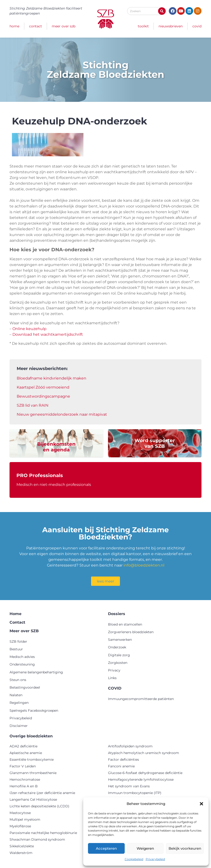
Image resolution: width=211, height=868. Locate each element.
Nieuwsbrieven (171, 26)
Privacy (114, 670)
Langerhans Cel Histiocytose (33, 799)
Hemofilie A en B (24, 786)
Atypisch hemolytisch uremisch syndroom (144, 753)
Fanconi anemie (121, 766)
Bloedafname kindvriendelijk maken (51, 378)
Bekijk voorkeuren (185, 848)
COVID (197, 26)
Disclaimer (19, 726)
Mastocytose (20, 813)
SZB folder (18, 641)
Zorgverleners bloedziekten (131, 632)
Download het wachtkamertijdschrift (48, 334)
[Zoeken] (162, 11)
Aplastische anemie (26, 753)
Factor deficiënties (124, 759)
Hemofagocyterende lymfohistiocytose (141, 779)
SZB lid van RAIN (33, 405)
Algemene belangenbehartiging (36, 672)
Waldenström (21, 853)
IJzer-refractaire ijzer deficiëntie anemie (42, 793)
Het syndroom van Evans (129, 786)
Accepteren (106, 848)
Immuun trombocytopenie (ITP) (135, 793)
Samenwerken (120, 640)
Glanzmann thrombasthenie (33, 773)
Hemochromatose (25, 779)
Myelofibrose (20, 826)
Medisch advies (22, 657)
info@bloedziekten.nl (144, 565)
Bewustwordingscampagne (43, 396)
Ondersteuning (22, 664)
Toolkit (143, 26)
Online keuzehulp (29, 329)
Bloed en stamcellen (125, 624)
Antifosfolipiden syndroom (130, 746)
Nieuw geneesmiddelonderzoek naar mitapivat (62, 414)
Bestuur (16, 649)
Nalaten (16, 695)
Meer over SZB (64, 26)
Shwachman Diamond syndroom (37, 839)
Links (112, 678)
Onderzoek (117, 647)
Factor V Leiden (23, 766)
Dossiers (117, 614)
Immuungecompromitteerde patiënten (141, 699)
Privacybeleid (155, 859)
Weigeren (145, 848)
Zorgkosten (118, 663)
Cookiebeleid (134, 859)
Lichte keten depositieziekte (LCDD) (39, 806)
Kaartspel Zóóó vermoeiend (43, 387)
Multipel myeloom (25, 819)
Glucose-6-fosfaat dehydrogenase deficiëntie (145, 773)
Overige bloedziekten (31, 736)
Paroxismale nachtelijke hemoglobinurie (43, 833)
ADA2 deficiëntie (23, 746)
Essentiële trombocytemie (32, 759)
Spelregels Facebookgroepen (34, 710)
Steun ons (18, 680)
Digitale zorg (119, 655)
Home (14, 26)
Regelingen (19, 703)
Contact (36, 26)
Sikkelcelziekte (22, 846)
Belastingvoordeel (25, 687)
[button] (201, 804)
